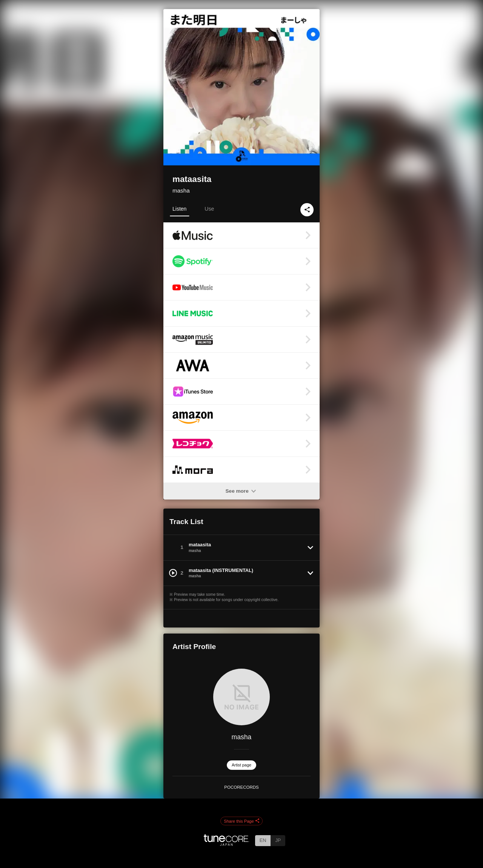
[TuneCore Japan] (226, 844)
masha (181, 190)
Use (209, 209)
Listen (179, 209)
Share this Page (241, 821)
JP (278, 840)
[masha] (241, 697)
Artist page (241, 765)
